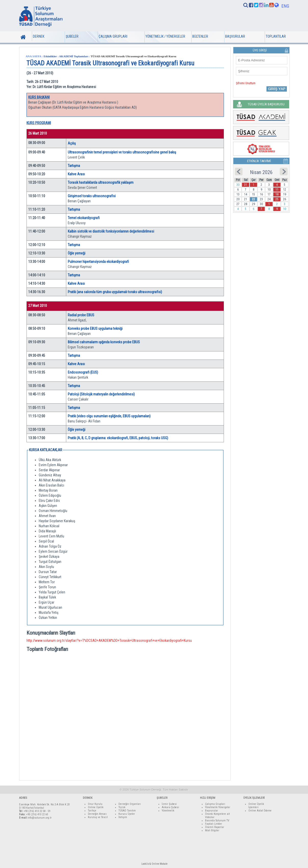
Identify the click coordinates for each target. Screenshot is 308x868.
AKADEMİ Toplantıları (74, 56)
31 (246, 185)
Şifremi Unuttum (246, 83)
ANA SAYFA (34, 56)
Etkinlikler (50, 56)
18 (277, 194)
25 (277, 199)
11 (277, 190)
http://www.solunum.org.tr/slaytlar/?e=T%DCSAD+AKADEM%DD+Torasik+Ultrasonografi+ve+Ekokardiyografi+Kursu (109, 641)
